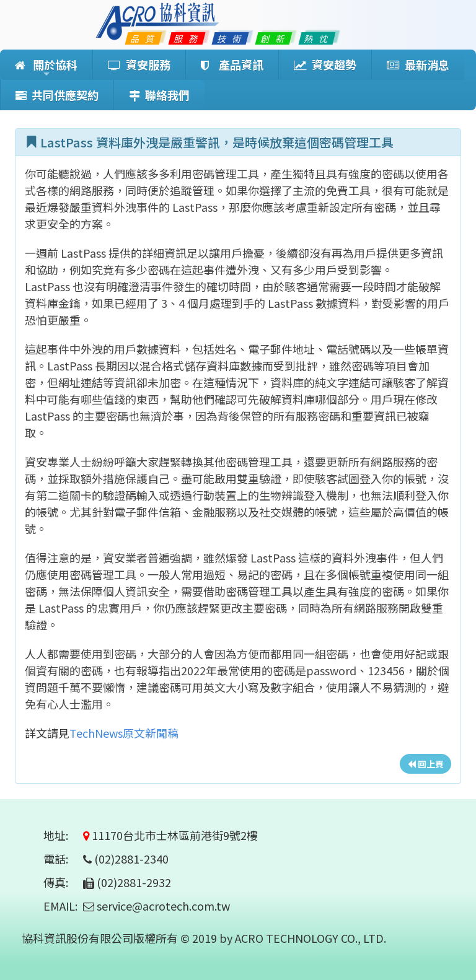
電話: (62, 859)
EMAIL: (60, 906)
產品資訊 (232, 64)
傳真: (62, 882)
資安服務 (139, 64)
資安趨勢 (325, 64)
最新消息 (418, 64)
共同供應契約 (57, 95)
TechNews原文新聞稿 (124, 733)
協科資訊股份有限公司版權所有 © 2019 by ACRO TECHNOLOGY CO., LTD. (204, 938)
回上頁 (425, 764)
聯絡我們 (159, 95)
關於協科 (46, 68)
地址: (62, 835)
